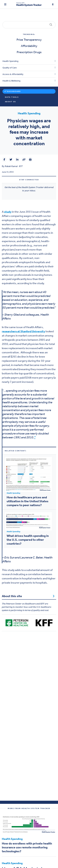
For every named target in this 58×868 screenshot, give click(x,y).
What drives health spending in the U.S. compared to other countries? (28, 540)
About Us (10, 102)
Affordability (29, 46)
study (8, 212)
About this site (28, 596)
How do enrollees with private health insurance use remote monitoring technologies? (27, 847)
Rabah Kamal (11, 166)
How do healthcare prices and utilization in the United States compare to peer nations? (28, 501)
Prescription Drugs (29, 52)
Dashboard (14, 91)
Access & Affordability (13, 74)
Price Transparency (29, 40)
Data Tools (12, 97)
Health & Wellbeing (11, 81)
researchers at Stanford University (24, 331)
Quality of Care (10, 68)
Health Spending (10, 61)
